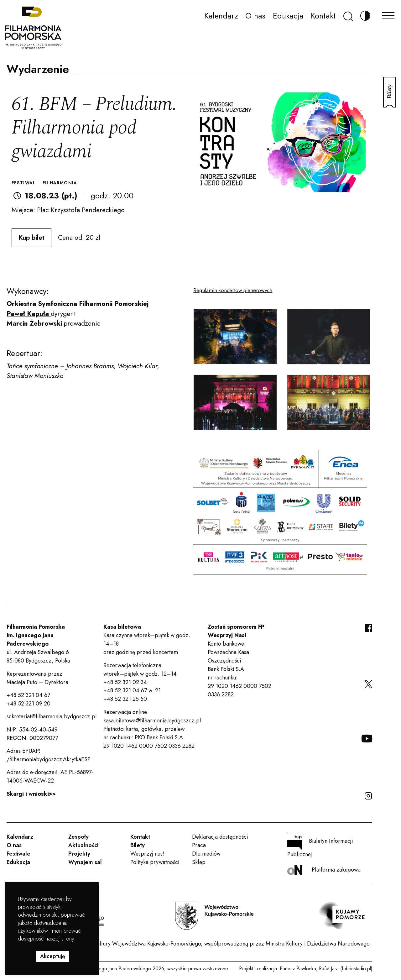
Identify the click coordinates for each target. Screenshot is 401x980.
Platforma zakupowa (324, 870)
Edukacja (288, 16)
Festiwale (18, 854)
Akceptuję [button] (53, 956)
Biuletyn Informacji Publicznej (320, 846)
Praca (199, 845)
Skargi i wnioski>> (31, 794)
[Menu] (388, 14)
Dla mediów (206, 854)
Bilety (138, 845)
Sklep (199, 862)
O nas (255, 16)
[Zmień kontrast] (365, 16)
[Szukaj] (348, 16)
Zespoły (78, 837)
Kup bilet (31, 238)
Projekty (79, 854)
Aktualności (83, 845)
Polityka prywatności (155, 862)
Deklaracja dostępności (220, 837)
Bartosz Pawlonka (298, 969)
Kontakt (323, 16)
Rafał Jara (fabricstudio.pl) (346, 969)
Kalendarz (221, 16)
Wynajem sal (85, 862)
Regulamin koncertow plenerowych (233, 290)
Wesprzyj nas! (147, 854)
